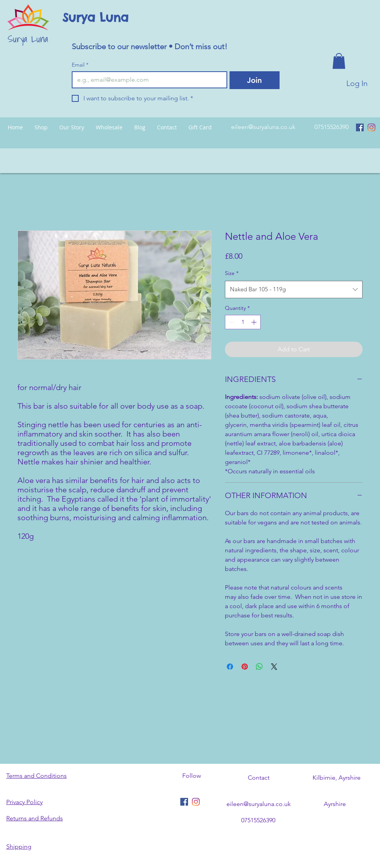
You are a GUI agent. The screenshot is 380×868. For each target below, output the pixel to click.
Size (232, 273)
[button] (339, 61)
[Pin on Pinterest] (245, 667)
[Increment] (255, 322)
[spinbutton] (243, 322)
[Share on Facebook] (230, 667)
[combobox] (294, 289)
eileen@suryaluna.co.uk (263, 127)
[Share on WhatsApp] (259, 667)
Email (80, 65)
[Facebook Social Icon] (360, 127)
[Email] (147, 80)
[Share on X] (274, 667)
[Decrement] (231, 322)
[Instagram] (371, 127)
